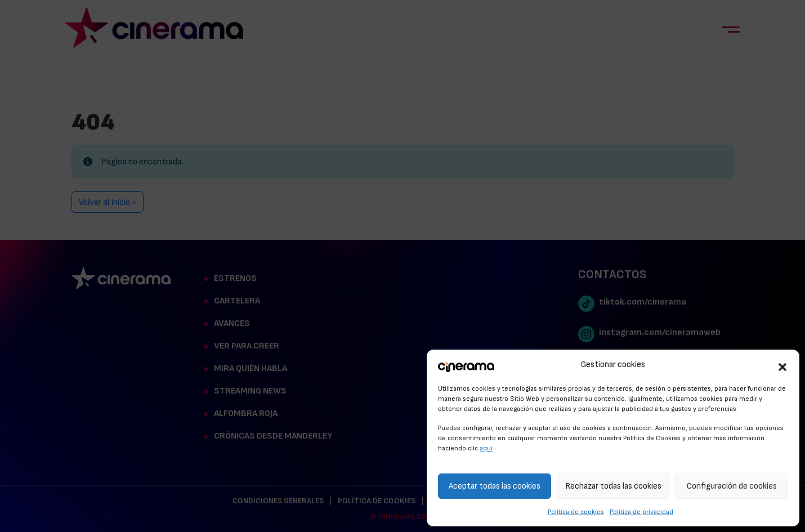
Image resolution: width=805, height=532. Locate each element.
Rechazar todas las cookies (613, 486)
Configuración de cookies (732, 486)
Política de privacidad (641, 512)
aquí (486, 448)
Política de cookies (576, 512)
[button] (782, 365)
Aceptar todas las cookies (495, 486)
